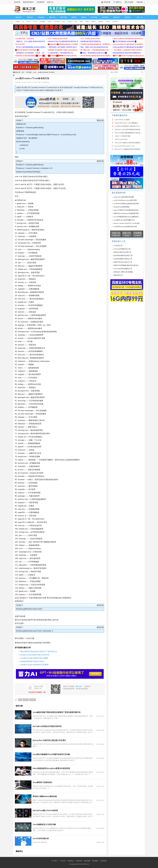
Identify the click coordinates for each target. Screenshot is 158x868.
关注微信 (130, 2)
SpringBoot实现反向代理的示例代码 (47, 726)
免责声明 (79, 861)
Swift (81, 21)
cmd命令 (33, 700)
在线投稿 (104, 861)
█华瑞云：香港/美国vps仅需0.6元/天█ (94, 53)
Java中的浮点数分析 (41, 838)
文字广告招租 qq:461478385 (58, 39)
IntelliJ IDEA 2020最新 (122, 120)
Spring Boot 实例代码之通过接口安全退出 (49, 740)
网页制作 (30, 17)
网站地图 (87, 861)
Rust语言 (57, 21)
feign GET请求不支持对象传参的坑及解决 (127, 210)
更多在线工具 (118, 275)
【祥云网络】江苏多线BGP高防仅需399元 (128, 50)
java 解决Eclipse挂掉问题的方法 (124, 220)
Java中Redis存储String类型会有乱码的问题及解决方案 (132, 204)
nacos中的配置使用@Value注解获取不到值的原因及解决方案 (134, 217)
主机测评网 (40, 2)
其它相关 (115, 21)
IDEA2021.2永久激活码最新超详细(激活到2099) (131, 130)
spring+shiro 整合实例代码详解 (124, 197)
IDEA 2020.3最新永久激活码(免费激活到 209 (130, 143)
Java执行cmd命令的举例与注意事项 (34, 665)
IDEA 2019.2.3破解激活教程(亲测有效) (128, 149)
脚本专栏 (52, 17)
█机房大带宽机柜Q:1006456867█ (125, 41)
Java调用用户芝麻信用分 (42, 782)
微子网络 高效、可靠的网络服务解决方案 (95, 50)
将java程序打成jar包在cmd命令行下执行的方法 (39, 651)
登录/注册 (107, 2)
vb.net (28, 21)
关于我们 (54, 861)
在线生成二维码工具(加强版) (123, 272)
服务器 (84, 17)
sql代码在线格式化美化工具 (123, 259)
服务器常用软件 (28, 2)
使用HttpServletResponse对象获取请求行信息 (128, 213)
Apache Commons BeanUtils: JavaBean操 (127, 223)
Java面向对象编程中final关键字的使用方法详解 (51, 754)
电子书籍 (94, 17)
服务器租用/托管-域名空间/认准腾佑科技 (127, 53)
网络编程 (41, 17)
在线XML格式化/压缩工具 (122, 252)
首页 (23, 72)
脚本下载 (64, 17)
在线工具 (50, 2)
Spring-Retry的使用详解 (121, 207)
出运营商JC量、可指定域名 (25, 39)
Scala (87, 21)
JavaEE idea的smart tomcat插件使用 (125, 200)
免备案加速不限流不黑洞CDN (91, 41)
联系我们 (71, 861)
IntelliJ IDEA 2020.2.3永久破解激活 (126, 123)
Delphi (50, 21)
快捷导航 (141, 2)
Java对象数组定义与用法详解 (44, 824)
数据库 (74, 17)
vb (23, 21)
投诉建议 (95, 861)
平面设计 (128, 17)
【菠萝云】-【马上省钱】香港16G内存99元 (30, 41)
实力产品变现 (20, 44)
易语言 (93, 21)
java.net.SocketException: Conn (125, 146)
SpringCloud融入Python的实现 (45, 810)
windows (26, 700)
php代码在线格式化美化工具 (123, 256)
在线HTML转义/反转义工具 (123, 262)
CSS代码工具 (118, 246)
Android (70, 21)
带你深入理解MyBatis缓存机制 (45, 796)
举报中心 (118, 2)
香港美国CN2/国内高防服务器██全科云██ (30, 56)
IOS (76, 21)
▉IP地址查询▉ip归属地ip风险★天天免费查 (63, 44)
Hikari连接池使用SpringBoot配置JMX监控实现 (51, 768)
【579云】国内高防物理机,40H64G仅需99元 (31, 47)
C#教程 (18, 21)
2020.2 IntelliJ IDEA (121, 139)
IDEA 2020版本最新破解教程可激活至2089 (129, 133)
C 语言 (35, 21)
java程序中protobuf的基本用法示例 (125, 227)
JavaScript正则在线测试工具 (123, 269)
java (64, 21)
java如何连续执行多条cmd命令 (32, 661)
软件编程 (29, 72)
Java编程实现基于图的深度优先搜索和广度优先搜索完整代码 (57, 712)
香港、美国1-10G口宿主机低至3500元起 (94, 47)
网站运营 (116, 17)
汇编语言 (101, 21)
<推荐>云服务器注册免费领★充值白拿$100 (128, 39)
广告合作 (63, 861)
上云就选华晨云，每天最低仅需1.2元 (61, 53)
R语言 (108, 21)
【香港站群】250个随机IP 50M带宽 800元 (62, 47)
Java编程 (42, 21)
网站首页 (19, 17)
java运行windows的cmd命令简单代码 (35, 655)
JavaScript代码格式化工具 (122, 249)
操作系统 (105, 17)
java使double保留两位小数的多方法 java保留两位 (131, 126)
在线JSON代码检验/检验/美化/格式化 (126, 265)
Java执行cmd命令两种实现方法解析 (34, 658)
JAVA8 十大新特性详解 (123, 136)
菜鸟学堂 (17, 2)
